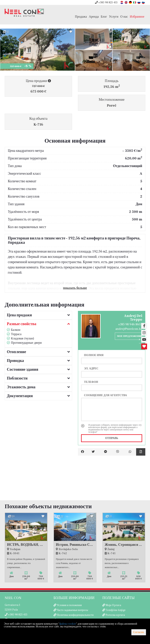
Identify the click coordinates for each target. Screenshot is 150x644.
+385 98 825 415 (106, 3)
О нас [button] (124, 17)
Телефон (91, 382)
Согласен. (139, 632)
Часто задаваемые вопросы (72, 610)
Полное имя (94, 355)
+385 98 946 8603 (130, 324)
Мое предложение (130, 338)
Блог (104, 17)
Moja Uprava (113, 605)
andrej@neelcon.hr (129, 329)
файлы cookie (68, 624)
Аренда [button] (94, 17)
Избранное (137, 17)
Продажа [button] (81, 17)
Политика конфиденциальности (75, 615)
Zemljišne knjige (116, 610)
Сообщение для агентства (105, 395)
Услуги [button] (114, 17)
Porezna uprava (115, 615)
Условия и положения (69, 605)
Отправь (112, 438)
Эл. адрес (91, 368)
